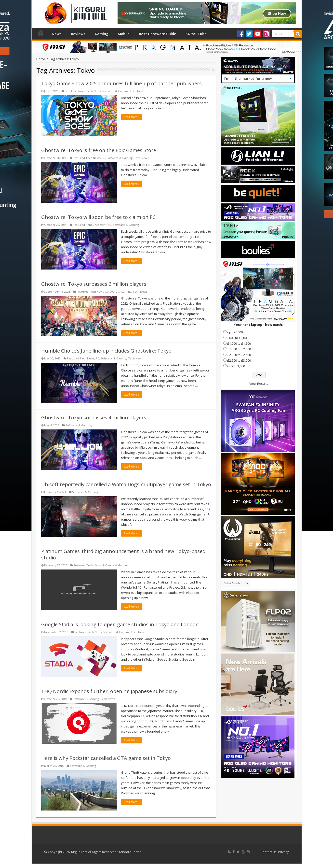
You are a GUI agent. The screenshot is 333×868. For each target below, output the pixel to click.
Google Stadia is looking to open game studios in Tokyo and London (120, 624)
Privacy (283, 852)
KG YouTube (196, 34)
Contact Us (269, 852)
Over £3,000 (236, 366)
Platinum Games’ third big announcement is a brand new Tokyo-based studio (123, 554)
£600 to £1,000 (238, 338)
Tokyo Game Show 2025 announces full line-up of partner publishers (121, 83)
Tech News (137, 91)
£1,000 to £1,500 (239, 343)
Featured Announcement (90, 225)
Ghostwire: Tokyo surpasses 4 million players (94, 418)
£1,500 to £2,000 (239, 349)
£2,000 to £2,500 (239, 355)
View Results (259, 384)
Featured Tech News (87, 91)
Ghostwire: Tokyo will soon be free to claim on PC (98, 217)
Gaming (102, 34)
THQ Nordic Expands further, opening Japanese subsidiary (109, 691)
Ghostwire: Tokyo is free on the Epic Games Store (99, 150)
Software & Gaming (115, 91)
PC (103, 158)
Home (40, 33)
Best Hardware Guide (158, 34)
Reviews (78, 34)
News (57, 34)
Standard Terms (129, 852)
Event (68, 91)
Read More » (132, 117)
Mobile (124, 34)
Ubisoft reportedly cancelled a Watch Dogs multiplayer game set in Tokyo (126, 484)
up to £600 (235, 332)
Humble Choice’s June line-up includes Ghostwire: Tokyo (106, 351)
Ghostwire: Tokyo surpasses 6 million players (94, 284)
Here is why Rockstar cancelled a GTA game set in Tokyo (106, 758)
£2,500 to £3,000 (239, 360)
